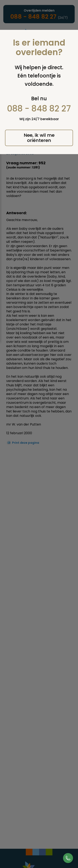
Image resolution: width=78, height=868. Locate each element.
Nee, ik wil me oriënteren (39, 138)
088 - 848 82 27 (39, 109)
